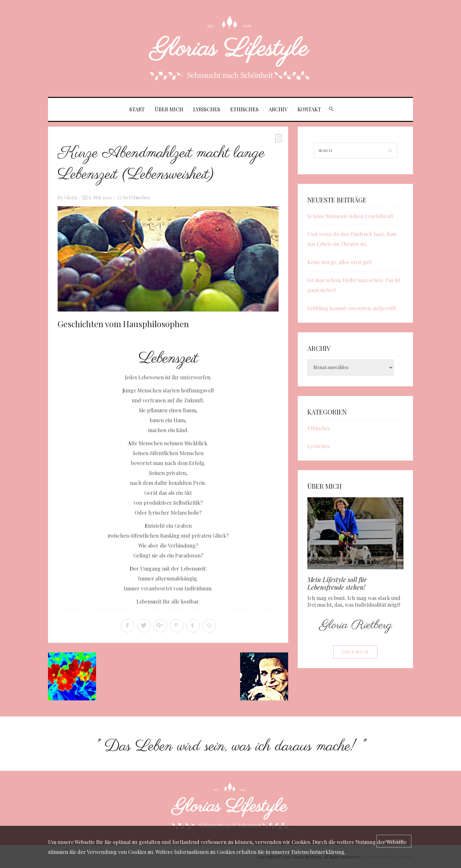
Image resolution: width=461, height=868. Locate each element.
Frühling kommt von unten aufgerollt (352, 308)
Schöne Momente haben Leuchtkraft (350, 216)
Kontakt (309, 109)
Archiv (278, 109)
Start (137, 109)
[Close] (394, 841)
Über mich (169, 109)
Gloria (71, 197)
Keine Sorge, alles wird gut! (340, 262)
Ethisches (244, 109)
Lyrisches (207, 109)
